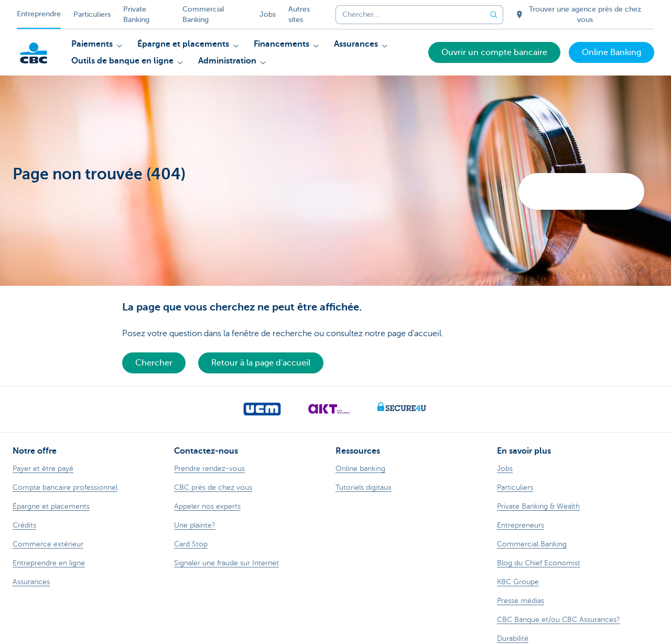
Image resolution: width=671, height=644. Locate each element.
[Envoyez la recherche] (494, 15)
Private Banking (136, 14)
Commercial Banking (203, 14)
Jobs (268, 14)
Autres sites (299, 14)
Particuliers (92, 14)
